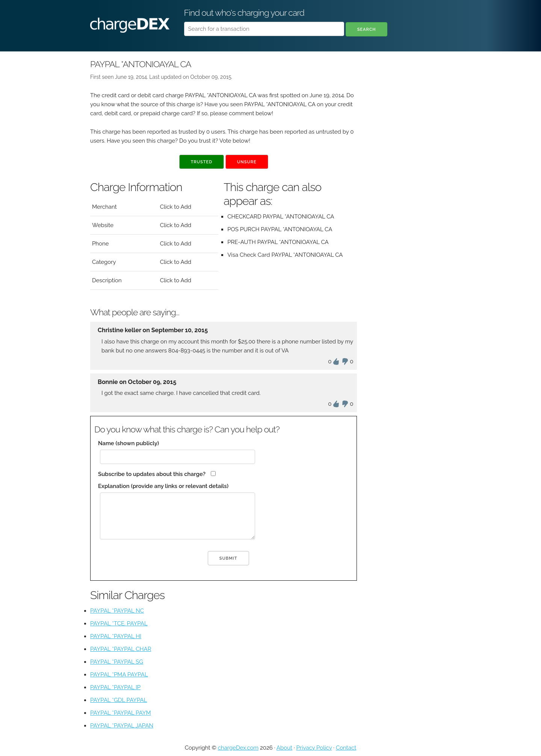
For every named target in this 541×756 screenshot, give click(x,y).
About (284, 748)
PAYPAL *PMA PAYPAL (119, 675)
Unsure (247, 162)
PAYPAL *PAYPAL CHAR (121, 649)
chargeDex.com (238, 748)
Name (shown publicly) (128, 443)
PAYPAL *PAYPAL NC (117, 611)
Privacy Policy (314, 748)
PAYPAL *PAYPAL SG (117, 662)
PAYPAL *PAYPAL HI (116, 636)
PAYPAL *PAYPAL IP (115, 687)
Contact (346, 748)
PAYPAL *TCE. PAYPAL (119, 623)
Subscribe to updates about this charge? (152, 474)
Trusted (202, 162)
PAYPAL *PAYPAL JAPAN (122, 726)
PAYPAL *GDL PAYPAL (119, 700)
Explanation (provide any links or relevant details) (163, 486)
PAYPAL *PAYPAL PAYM (121, 713)
